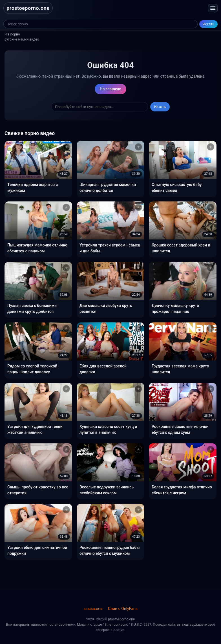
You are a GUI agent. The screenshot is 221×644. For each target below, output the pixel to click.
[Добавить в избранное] (66, 147)
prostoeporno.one (28, 8)
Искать (209, 24)
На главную (111, 89)
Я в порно (12, 34)
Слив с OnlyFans (123, 609)
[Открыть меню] (213, 8)
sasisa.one (93, 609)
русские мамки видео (22, 39)
